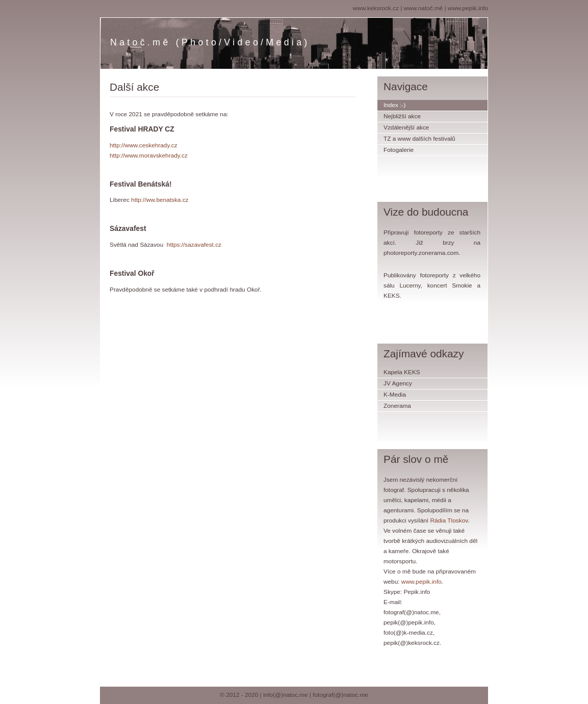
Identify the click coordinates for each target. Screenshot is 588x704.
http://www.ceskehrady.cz (144, 145)
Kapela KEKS (402, 372)
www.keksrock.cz (376, 8)
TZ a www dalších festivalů (419, 139)
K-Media (395, 395)
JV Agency (398, 383)
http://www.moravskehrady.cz (149, 155)
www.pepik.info (468, 8)
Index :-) (394, 105)
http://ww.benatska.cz (160, 200)
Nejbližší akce (402, 116)
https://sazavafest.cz (194, 245)
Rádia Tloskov (449, 520)
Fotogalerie (399, 150)
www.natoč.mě (424, 8)
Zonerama (397, 406)
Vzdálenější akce (406, 127)
